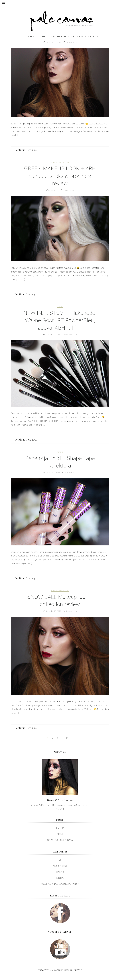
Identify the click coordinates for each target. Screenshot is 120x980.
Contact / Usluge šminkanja (60, 840)
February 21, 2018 (53, 334)
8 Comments (69, 190)
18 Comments (71, 334)
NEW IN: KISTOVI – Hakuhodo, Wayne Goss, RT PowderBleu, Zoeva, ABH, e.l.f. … (60, 320)
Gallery (60, 828)
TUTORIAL (60, 878)
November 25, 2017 (53, 611)
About (60, 834)
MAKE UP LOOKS (57, 162)
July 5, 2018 (53, 190)
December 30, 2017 (53, 42)
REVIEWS (66, 162)
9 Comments (72, 611)
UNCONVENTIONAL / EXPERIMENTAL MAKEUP (60, 884)
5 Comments (72, 42)
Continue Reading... (26, 150)
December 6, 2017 (52, 472)
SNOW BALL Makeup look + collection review (60, 601)
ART (60, 860)
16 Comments (71, 472)
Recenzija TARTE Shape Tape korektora (60, 462)
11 (67, 738)
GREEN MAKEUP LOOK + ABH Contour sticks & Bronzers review (60, 176)
